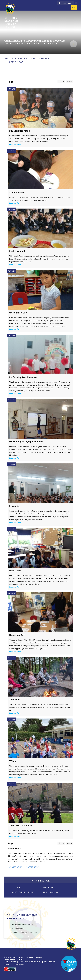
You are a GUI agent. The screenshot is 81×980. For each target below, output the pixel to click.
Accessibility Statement (30, 962)
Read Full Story (15, 144)
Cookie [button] (7, 964)
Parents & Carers (20, 58)
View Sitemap (50, 962)
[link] (59, 82)
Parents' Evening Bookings (22, 892)
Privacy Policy (20, 964)
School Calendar (50, 892)
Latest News (44, 58)
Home (6, 58)
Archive (70, 82)
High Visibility (10, 962)
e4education (18, 959)
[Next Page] (63, 82)
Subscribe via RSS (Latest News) (24, 867)
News (33, 58)
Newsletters (49, 887)
